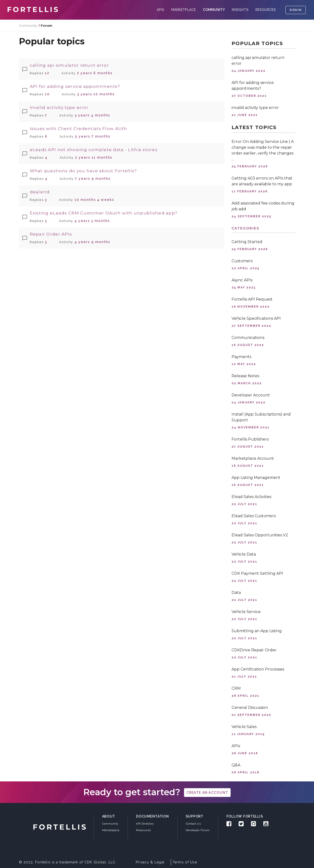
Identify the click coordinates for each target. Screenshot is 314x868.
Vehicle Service (246, 612)
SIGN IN (296, 10)
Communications (248, 338)
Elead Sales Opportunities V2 (260, 535)
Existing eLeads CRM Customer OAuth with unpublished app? (104, 213)
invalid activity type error (59, 107)
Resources (266, 10)
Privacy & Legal (150, 862)
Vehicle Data (244, 554)
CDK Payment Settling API (257, 573)
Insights (240, 10)
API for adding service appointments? (75, 86)
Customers (242, 261)
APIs (160, 10)
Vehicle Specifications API (256, 318)
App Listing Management (256, 478)
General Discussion (250, 708)
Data (236, 593)
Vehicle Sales (244, 727)
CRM (236, 688)
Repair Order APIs (51, 234)
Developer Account (251, 395)
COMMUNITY (214, 10)
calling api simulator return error (69, 65)
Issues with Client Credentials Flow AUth (79, 129)
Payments (241, 357)
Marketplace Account (253, 458)
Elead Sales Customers (254, 516)
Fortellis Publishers (250, 439)
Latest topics (254, 127)
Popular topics (257, 43)
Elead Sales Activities (251, 497)
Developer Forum (198, 830)
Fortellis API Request (252, 299)
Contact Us (193, 824)
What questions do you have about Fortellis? (83, 171)
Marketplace (183, 10)
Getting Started (247, 242)
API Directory (145, 824)
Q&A (236, 765)
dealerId (40, 192)
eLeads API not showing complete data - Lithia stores (94, 150)
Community (28, 25)
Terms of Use (185, 862)
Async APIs (242, 280)
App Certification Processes (258, 669)
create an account (207, 793)
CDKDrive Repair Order (254, 650)
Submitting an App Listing (257, 631)
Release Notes (245, 376)
